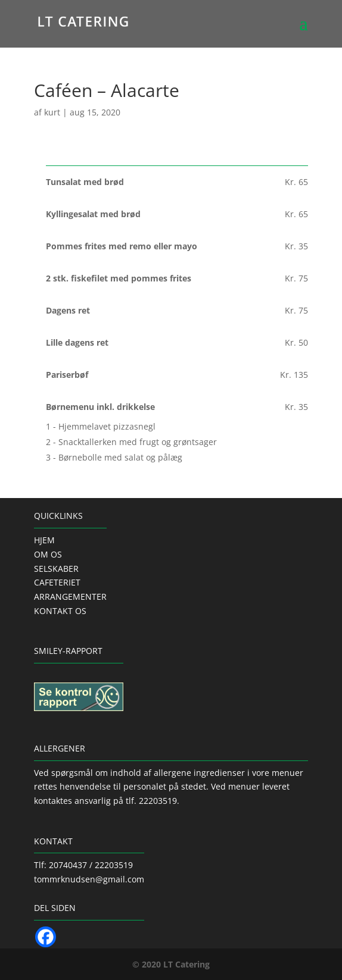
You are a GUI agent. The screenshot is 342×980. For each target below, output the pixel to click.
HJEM (44, 540)
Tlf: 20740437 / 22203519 (83, 865)
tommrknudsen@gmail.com (89, 879)
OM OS (48, 554)
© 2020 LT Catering (171, 964)
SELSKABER (56, 569)
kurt (52, 112)
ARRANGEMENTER (70, 597)
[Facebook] (46, 937)
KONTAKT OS (60, 611)
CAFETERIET (57, 582)
